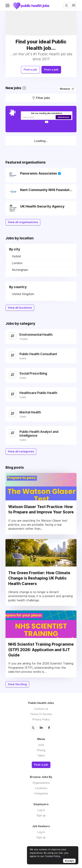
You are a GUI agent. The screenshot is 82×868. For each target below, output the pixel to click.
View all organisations (23, 221)
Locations (41, 787)
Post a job (52, 69)
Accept (69, 861)
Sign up (41, 814)
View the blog (17, 683)
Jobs (41, 744)
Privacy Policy (41, 718)
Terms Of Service (41, 713)
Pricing (41, 749)
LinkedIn (41, 726)
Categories (41, 792)
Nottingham (20, 269)
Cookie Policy (52, 856)
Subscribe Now (63, 116)
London (17, 262)
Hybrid (16, 255)
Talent (41, 754)
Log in (41, 809)
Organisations (41, 781)
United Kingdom (23, 293)
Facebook (49, 726)
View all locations (20, 307)
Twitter (33, 726)
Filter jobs (43, 97)
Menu (8, 5)
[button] (47, 112)
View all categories (21, 451)
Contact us (41, 708)
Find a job (29, 69)
